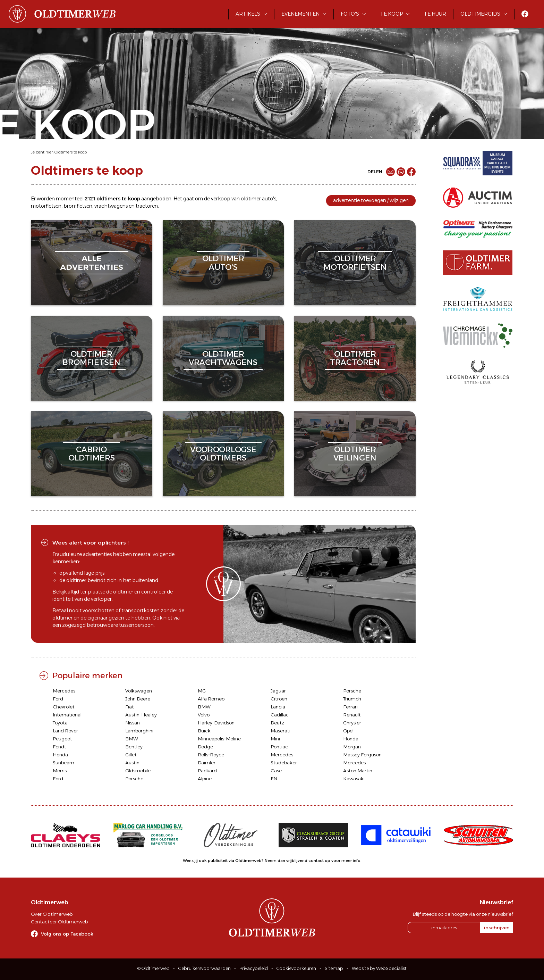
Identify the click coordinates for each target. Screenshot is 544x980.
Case (276, 771)
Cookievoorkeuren (296, 968)
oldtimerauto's (223, 263)
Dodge (205, 747)
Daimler (207, 763)
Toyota (60, 723)
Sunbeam (63, 763)
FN (274, 779)
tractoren (147, 206)
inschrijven (497, 928)
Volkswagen (139, 691)
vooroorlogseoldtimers (223, 454)
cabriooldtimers (92, 454)
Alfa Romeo (211, 699)
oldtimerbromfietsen (91, 358)
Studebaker (284, 763)
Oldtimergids (480, 14)
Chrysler (352, 723)
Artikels (248, 14)
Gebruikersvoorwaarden (205, 968)
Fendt (59, 747)
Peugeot (62, 739)
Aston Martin (358, 771)
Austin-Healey (141, 715)
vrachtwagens (111, 206)
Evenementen (300, 14)
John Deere (138, 699)
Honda (351, 739)
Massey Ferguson (362, 755)
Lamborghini (139, 731)
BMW (204, 707)
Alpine (205, 779)
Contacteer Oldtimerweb (59, 922)
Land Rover (65, 731)
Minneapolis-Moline (219, 739)
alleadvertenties (92, 263)
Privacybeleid (254, 968)
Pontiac (279, 747)
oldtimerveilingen (355, 454)
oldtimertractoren (355, 358)
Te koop (392, 14)
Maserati (280, 731)
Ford (58, 699)
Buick (204, 731)
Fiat (130, 707)
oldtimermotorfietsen (355, 263)
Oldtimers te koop (71, 152)
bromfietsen (78, 206)
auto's (269, 199)
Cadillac (280, 715)
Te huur (435, 14)
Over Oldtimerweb (52, 914)
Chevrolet (64, 707)
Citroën (279, 699)
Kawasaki (354, 779)
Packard (207, 771)
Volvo (204, 715)
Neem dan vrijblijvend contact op (297, 861)
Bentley (134, 747)
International (67, 715)
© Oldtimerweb (154, 968)
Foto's (350, 14)
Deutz (277, 723)
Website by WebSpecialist (379, 968)
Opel (348, 731)
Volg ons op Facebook (67, 934)
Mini (275, 739)
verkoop (221, 199)
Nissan (133, 723)
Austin (132, 763)
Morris (60, 771)
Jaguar (278, 691)
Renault (352, 715)
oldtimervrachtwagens (223, 358)
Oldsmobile (138, 771)
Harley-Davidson (216, 723)
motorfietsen (46, 206)
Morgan (352, 747)
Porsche (352, 691)
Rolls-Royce (211, 755)
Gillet (131, 755)
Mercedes (64, 691)
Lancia (278, 707)
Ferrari (350, 707)
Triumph (352, 699)
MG (202, 691)
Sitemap (334, 968)
